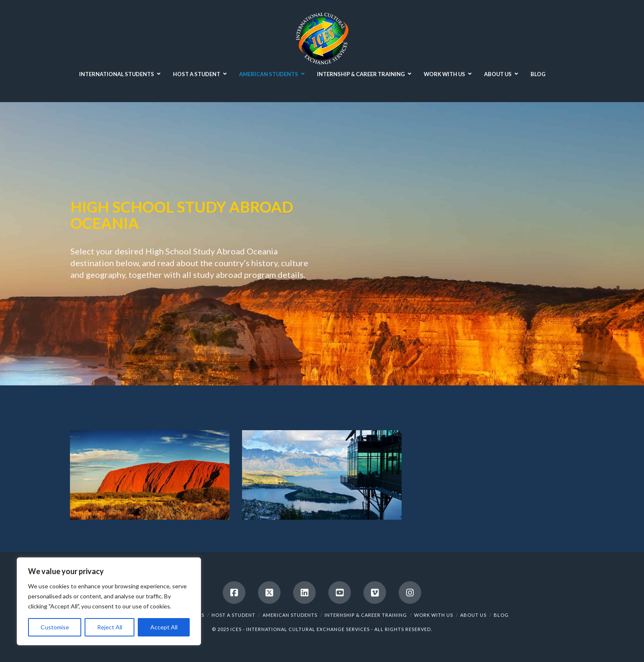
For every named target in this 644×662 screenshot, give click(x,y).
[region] (109, 601)
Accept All (164, 627)
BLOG (501, 615)
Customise (55, 627)
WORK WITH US (434, 615)
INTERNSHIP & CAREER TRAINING (366, 615)
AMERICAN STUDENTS (290, 615)
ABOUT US (473, 615)
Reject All (110, 627)
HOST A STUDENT (233, 615)
